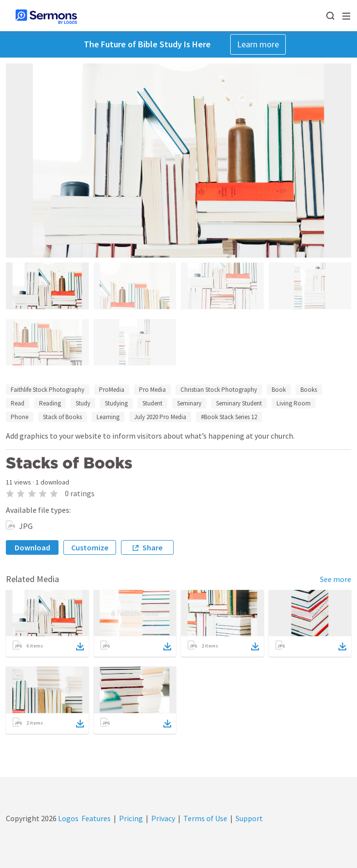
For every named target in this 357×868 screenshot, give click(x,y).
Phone (20, 417)
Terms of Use (205, 818)
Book (279, 390)
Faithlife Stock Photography (48, 390)
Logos (68, 818)
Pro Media (152, 390)
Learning (108, 417)
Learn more (258, 44)
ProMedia (112, 390)
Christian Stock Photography (219, 390)
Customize (90, 547)
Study (83, 403)
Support (249, 818)
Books (309, 390)
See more (336, 579)
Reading (50, 403)
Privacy (163, 818)
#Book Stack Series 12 (229, 417)
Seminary (189, 403)
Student (152, 403)
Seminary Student (239, 403)
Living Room (294, 403)
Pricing (131, 818)
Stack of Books (62, 417)
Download (32, 547)
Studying (116, 403)
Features (96, 818)
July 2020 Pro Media (160, 417)
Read (18, 403)
